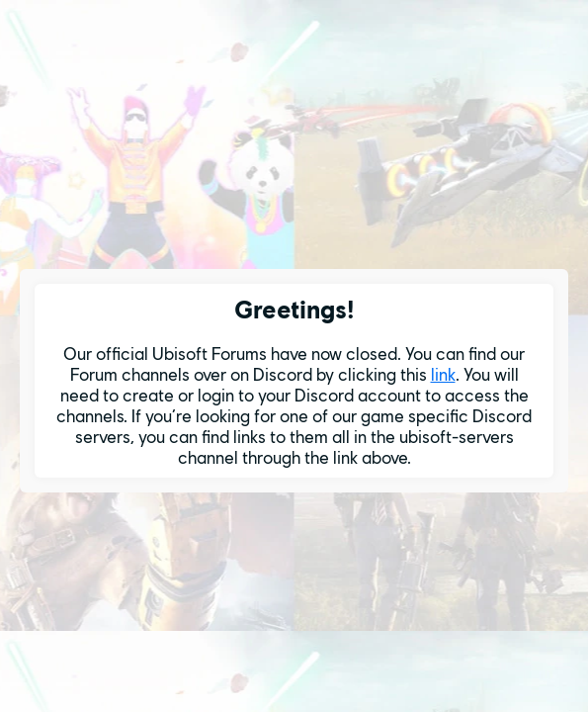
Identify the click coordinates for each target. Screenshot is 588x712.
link (443, 374)
